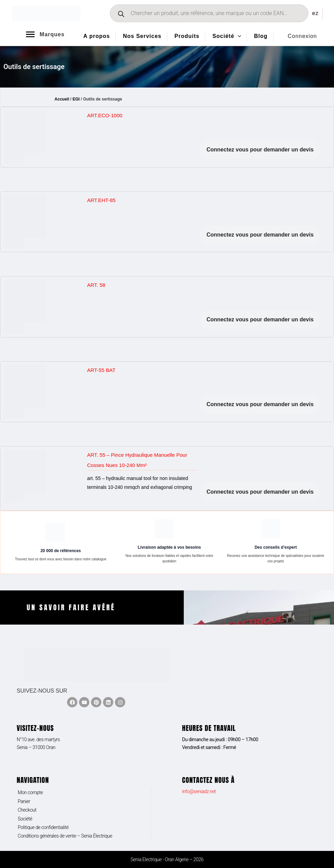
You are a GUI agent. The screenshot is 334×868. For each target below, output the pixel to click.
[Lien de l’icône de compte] (303, 36)
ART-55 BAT (101, 370)
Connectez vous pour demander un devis (260, 150)
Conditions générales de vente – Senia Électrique (65, 836)
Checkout (27, 810)
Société (25, 819)
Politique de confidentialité (43, 827)
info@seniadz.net (199, 791)
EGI (76, 99)
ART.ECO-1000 (105, 115)
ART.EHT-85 (101, 200)
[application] (238, 36)
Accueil (62, 99)
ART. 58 (96, 285)
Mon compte (30, 792)
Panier (24, 801)
